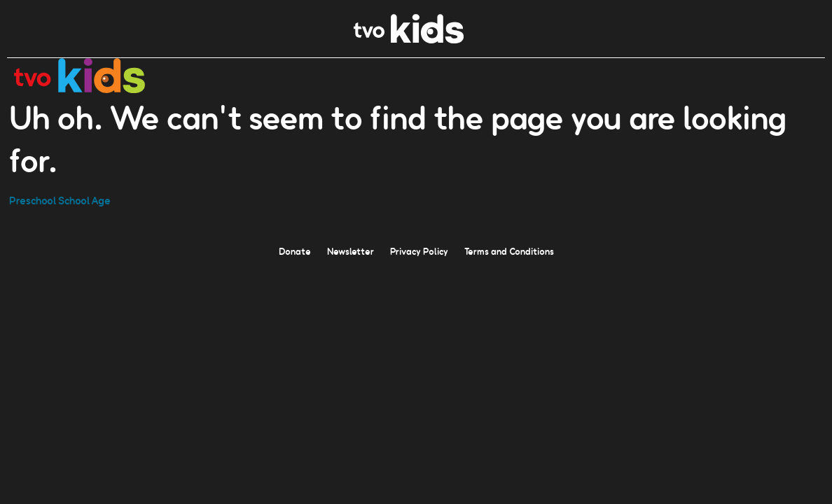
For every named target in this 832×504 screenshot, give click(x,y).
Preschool (33, 200)
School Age (84, 200)
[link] (409, 40)
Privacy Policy (419, 251)
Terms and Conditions (509, 251)
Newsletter (351, 251)
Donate (295, 251)
